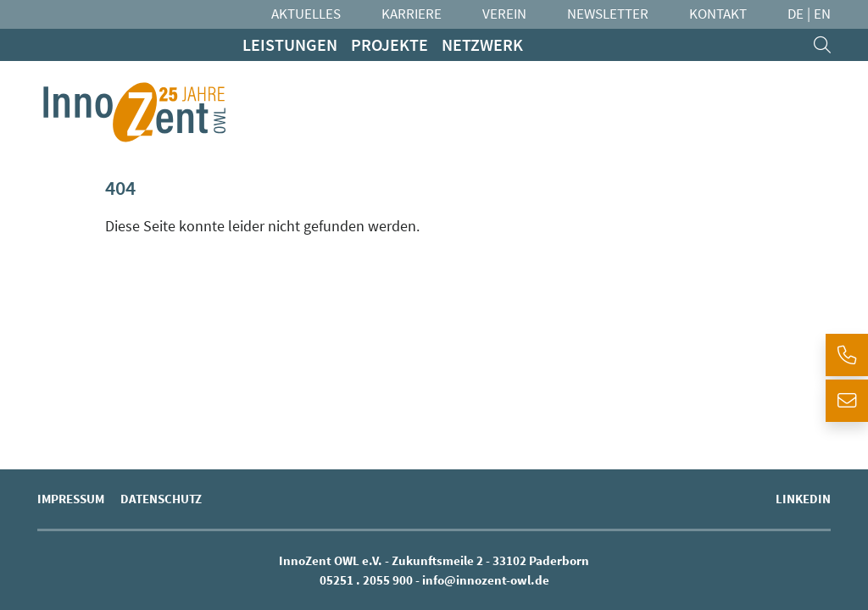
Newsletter (608, 14)
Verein (504, 14)
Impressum (71, 499)
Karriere (412, 14)
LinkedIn (803, 499)
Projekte (389, 44)
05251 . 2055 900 (366, 580)
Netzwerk (482, 44)
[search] (822, 45)
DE (796, 14)
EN (822, 14)
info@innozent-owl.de (486, 580)
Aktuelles (306, 14)
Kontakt (718, 14)
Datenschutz (161, 499)
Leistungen (290, 44)
